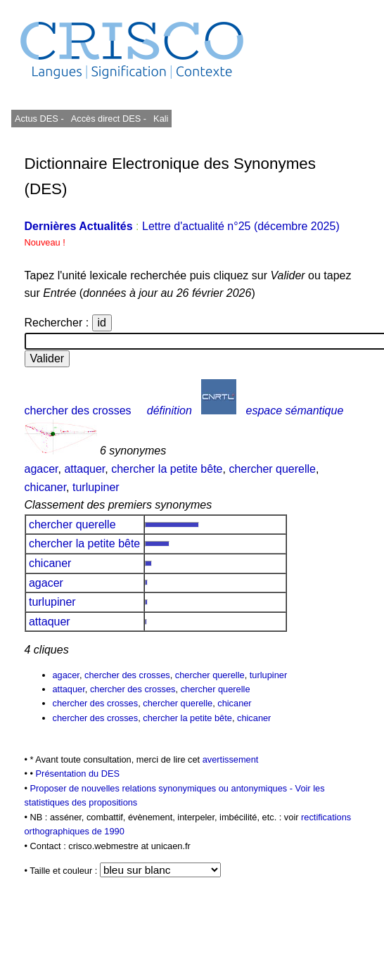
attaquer (84, 469)
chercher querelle (272, 469)
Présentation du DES (78, 774)
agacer (41, 469)
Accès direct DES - (109, 119)
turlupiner (96, 487)
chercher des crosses (78, 411)
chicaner (46, 487)
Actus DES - (39, 119)
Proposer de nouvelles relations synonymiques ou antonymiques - (163, 788)
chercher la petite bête (167, 469)
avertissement (231, 759)
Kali (161, 119)
